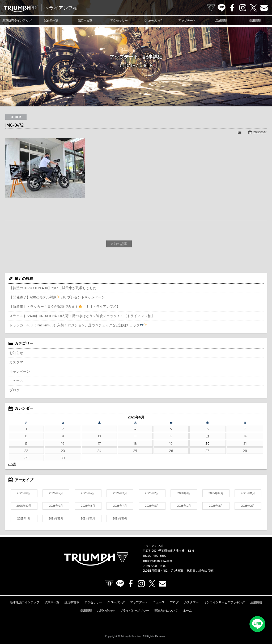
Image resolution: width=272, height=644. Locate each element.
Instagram (243, 8)
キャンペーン (20, 371)
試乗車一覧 (51, 20)
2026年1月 (184, 493)
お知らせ (16, 353)
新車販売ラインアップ (25, 602)
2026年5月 (56, 493)
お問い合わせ (106, 610)
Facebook (232, 8)
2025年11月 (248, 493)
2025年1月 (24, 518)
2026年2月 (152, 493)
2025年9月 (56, 506)
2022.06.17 (260, 132)
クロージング (153, 20)
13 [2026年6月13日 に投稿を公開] (208, 436)
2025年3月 (216, 506)
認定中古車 (85, 20)
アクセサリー (119, 20)
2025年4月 (184, 506)
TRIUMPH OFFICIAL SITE (211, 8)
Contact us (264, 8)
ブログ (14, 390)
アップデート (187, 20)
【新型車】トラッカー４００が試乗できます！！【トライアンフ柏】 (65, 306)
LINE (222, 8)
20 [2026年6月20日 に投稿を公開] (208, 443)
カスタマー (18, 362)
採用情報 (255, 20)
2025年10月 (24, 506)
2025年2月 (248, 506)
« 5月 (12, 464)
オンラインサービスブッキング (224, 602)
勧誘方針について (166, 610)
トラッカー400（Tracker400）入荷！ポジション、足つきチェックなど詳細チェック (78, 325)
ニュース (16, 381)
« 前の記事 (119, 244)
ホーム (187, 610)
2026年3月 (120, 493)
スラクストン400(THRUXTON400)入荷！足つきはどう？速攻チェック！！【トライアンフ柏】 (82, 316)
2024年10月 (120, 518)
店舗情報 (221, 20)
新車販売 (17, 20)
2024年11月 (88, 518)
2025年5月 (152, 506)
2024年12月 (56, 518)
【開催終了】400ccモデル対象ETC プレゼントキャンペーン (57, 297)
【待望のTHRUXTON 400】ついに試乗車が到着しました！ (55, 288)
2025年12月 (216, 493)
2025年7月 (120, 506)
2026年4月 (88, 493)
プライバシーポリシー (135, 610)
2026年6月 (24, 493)
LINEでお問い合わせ (257, 624)
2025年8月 (88, 506)
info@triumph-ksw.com (157, 561)
